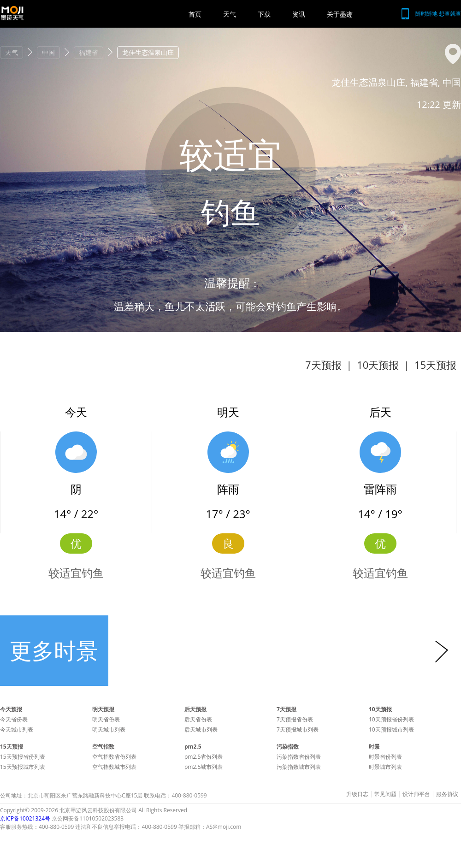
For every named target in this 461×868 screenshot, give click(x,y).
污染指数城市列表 (299, 767)
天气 (230, 14)
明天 (228, 412)
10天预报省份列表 (391, 719)
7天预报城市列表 (298, 729)
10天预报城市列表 (391, 729)
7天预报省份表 (295, 719)
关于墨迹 (340, 14)
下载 (264, 14)
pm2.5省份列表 (204, 757)
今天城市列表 (17, 729)
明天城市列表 (109, 729)
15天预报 (435, 365)
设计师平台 (416, 794)
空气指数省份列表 (114, 757)
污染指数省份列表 (299, 757)
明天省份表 (106, 719)
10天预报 (378, 365)
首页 (195, 14)
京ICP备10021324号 (25, 818)
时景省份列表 (385, 757)
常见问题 (385, 794)
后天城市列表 (201, 729)
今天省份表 (14, 719)
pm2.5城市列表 (204, 767)
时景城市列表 (385, 767)
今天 (76, 412)
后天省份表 (198, 719)
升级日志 (357, 794)
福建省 (89, 52)
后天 (380, 412)
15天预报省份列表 (23, 757)
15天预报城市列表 (23, 767)
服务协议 (447, 794)
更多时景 (54, 650)
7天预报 (323, 365)
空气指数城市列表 (114, 767)
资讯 (299, 14)
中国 (48, 52)
